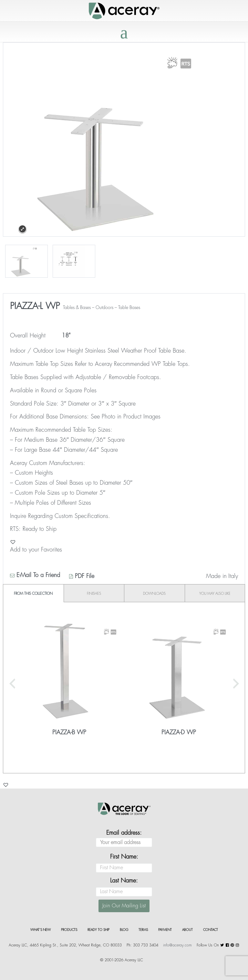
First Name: (124, 857)
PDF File (82, 576)
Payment (165, 930)
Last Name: (124, 881)
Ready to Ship (98, 930)
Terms (143, 930)
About (187, 930)
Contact (211, 930)
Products (69, 930)
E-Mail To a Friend (35, 575)
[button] (13, 542)
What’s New (41, 930)
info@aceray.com (177, 945)
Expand (22, 229)
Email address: (124, 838)
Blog (124, 930)
